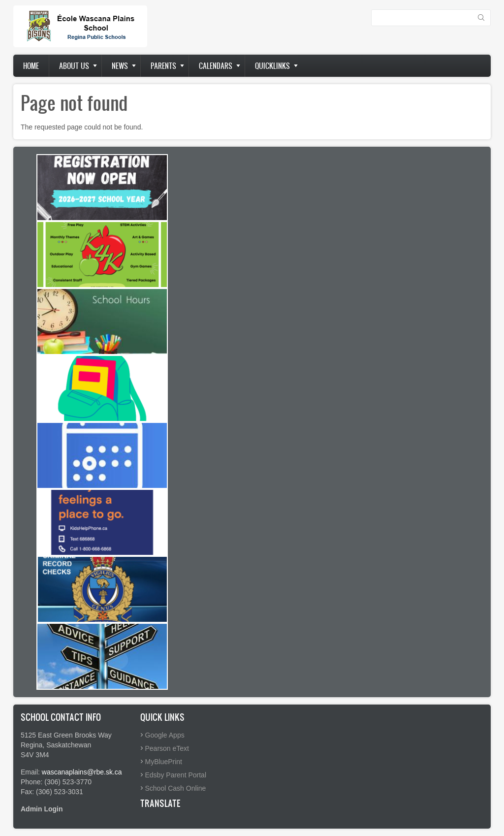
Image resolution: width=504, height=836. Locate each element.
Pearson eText (167, 748)
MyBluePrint (164, 762)
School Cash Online (176, 788)
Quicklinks (272, 66)
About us (74, 66)
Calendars (216, 66)
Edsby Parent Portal (176, 775)
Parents (163, 66)
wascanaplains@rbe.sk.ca (82, 772)
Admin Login (42, 809)
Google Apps (165, 735)
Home (31, 66)
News (120, 66)
